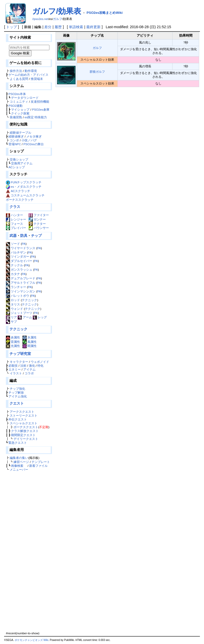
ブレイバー (16, 228)
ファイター (39, 215)
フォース (14, 224)
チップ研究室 (20, 354)
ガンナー (37, 219)
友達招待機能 (40, 102)
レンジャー (16, 219)
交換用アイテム (22, 163)
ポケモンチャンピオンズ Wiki (31, 640)
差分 (48, 27)
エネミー (15, 369)
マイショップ (20, 109)
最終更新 (93, 27)
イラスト (16, 373)
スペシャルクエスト (24, 423)
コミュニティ (19, 102)
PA (24, 244)
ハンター (14, 215)
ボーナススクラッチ (20, 200)
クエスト (17, 403)
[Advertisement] (28, 551)
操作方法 (16, 71)
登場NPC (15, 144)
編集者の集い (19, 458)
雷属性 (13, 342)
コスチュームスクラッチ (28, 195)
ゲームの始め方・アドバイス (28, 75)
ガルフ (58, 19)
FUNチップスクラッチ (26, 182)
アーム (25, 317)
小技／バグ (29, 140)
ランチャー (16, 287)
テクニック (29, 300)
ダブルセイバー (19, 261)
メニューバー (19, 469)
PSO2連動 (15, 106)
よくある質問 (19, 79)
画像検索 (17, 466)
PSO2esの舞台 (34, 144)
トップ (12, 27)
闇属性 (30, 346)
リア (11, 317)
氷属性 (30, 337)
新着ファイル (38, 466)
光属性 (13, 346)
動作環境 (31, 71)
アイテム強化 (18, 396)
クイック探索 (20, 113)
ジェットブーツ (19, 313)
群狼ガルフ (97, 72)
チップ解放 (16, 392)
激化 (32, 366)
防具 (24, 236)
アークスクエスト (22, 412)
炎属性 (13, 337)
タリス (13, 304)
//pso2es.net (40, 19)
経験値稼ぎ (16, 136)
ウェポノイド (40, 362)
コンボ (14, 140)
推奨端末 (37, 79)
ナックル (14, 265)
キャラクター (19, 362)
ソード (13, 244)
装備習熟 (16, 117)
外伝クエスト (18, 419)
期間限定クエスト (23, 435)
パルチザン (16, 252)
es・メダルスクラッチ (26, 187)
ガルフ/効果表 (57, 11)
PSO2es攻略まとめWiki (105, 13)
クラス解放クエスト (25, 431)
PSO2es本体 (17, 94)
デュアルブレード (21, 278)
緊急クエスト (18, 443)
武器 (13, 236)
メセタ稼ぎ (34, 136)
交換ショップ (19, 159)
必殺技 (13, 366)
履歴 (58, 27)
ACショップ (17, 167)
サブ (11, 321)
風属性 (30, 342)
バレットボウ (18, 296)
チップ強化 (17, 389)
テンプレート (41, 462)
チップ (36, 236)
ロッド (13, 300)
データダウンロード (25, 98)
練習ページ (21, 462)
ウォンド (14, 309)
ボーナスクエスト (26, 427)
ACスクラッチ (20, 191)
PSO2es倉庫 (41, 109)
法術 (23, 366)
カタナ (13, 274)
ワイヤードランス (21, 248)
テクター (37, 224)
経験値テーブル (20, 133)
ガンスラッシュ (19, 270)
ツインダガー (18, 256)
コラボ (29, 373)
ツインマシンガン (21, 291)
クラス (15, 207)
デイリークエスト (26, 439)
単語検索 (76, 27)
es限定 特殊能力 (36, 117)
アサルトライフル (21, 283)
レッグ (40, 317)
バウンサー (39, 228)
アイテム (29, 369)
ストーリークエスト (24, 415)
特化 (40, 366)
